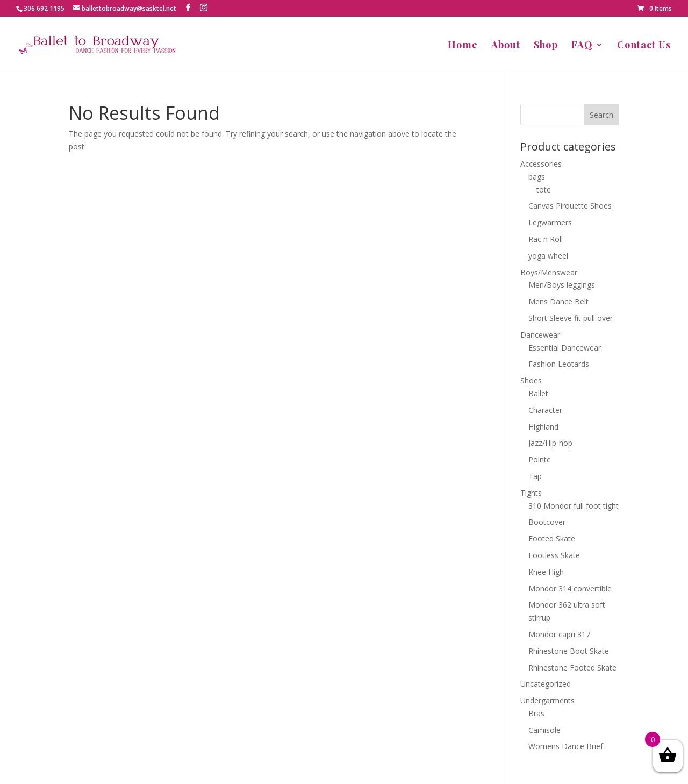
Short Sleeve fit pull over (571, 318)
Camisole (544, 730)
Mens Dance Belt (558, 301)
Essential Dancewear (565, 348)
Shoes (531, 380)
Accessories (541, 164)
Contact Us (644, 46)
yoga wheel (548, 256)
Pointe (540, 459)
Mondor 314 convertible (570, 589)
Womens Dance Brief (566, 746)
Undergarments (547, 700)
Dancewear (540, 335)
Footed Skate (552, 539)
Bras (536, 713)
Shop (546, 46)
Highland (543, 427)
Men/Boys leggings (562, 285)
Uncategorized (546, 684)
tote (544, 190)
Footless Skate (554, 555)
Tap (535, 476)
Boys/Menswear (549, 272)
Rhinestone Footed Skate (572, 668)
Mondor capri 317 (559, 634)
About (506, 46)
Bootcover (547, 522)
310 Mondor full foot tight (574, 506)
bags (537, 177)
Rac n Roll (546, 239)
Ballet (538, 393)
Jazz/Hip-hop (550, 443)
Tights (531, 493)
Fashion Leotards (559, 364)
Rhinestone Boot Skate (569, 651)
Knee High (546, 572)
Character (545, 410)
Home (463, 46)
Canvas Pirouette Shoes (570, 206)
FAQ (582, 46)
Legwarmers (550, 222)
